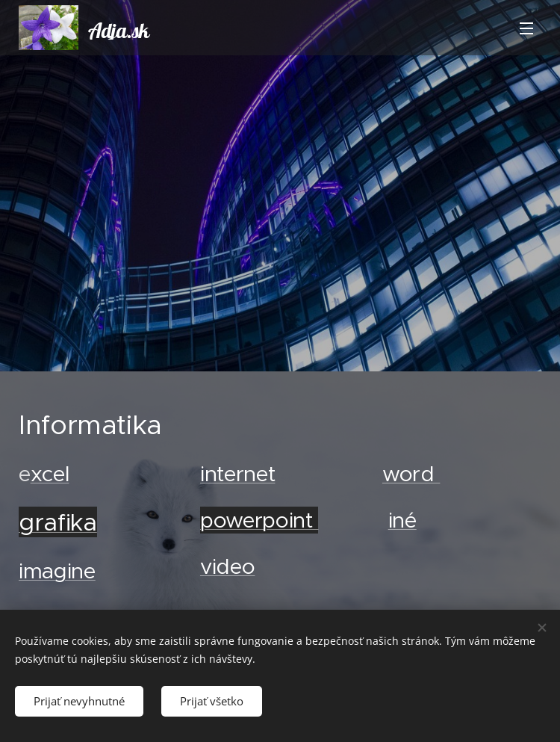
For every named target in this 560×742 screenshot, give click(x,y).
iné (402, 519)
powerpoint (259, 519)
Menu (526, 28)
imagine (57, 571)
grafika (58, 521)
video (227, 566)
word (411, 473)
